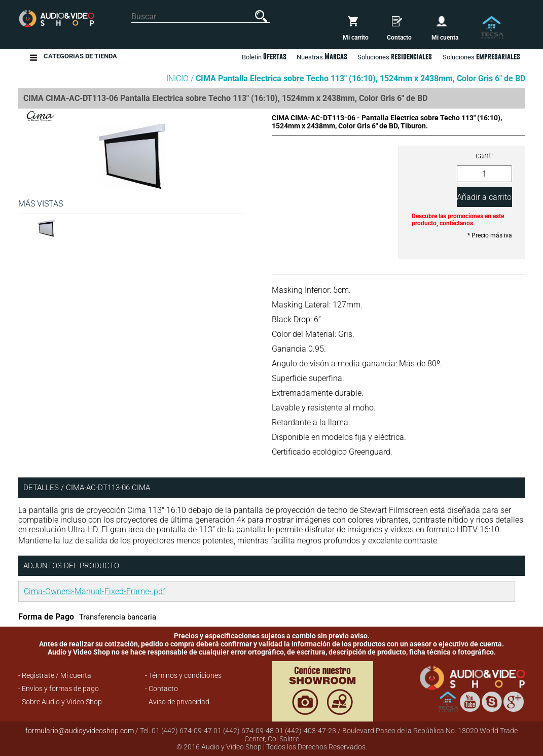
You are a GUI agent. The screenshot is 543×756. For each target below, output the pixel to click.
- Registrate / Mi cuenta (55, 675)
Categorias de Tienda (80, 58)
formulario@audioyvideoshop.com (80, 731)
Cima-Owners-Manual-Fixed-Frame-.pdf (95, 591)
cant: (484, 156)
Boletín (264, 56)
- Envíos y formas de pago (59, 689)
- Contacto (161, 689)
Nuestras (322, 56)
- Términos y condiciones (183, 675)
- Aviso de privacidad (177, 702)
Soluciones (481, 56)
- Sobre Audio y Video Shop (60, 702)
